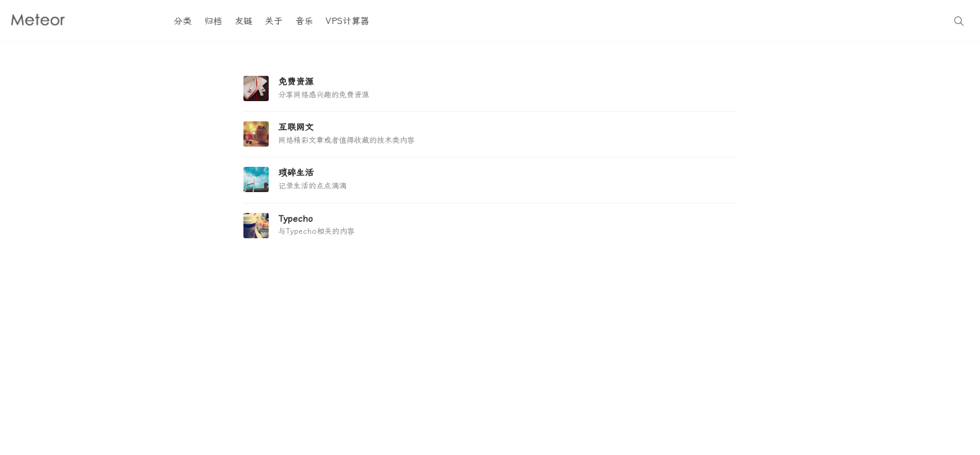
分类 (183, 21)
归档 (213, 21)
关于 (274, 21)
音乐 (304, 21)
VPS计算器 (347, 21)
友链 (243, 21)
